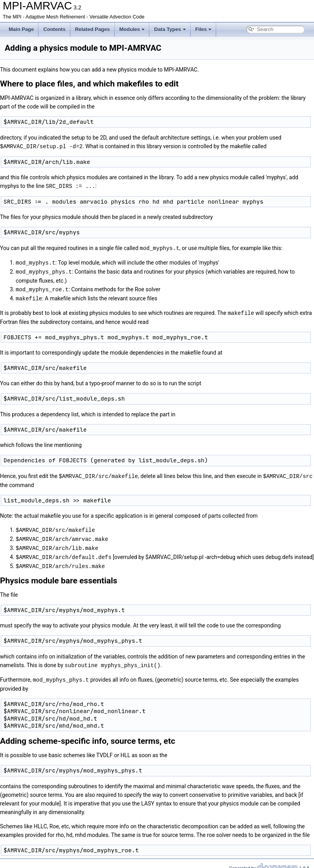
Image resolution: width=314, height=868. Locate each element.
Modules (132, 29)
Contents (54, 29)
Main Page (21, 29)
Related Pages (93, 29)
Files (204, 29)
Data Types (170, 29)
